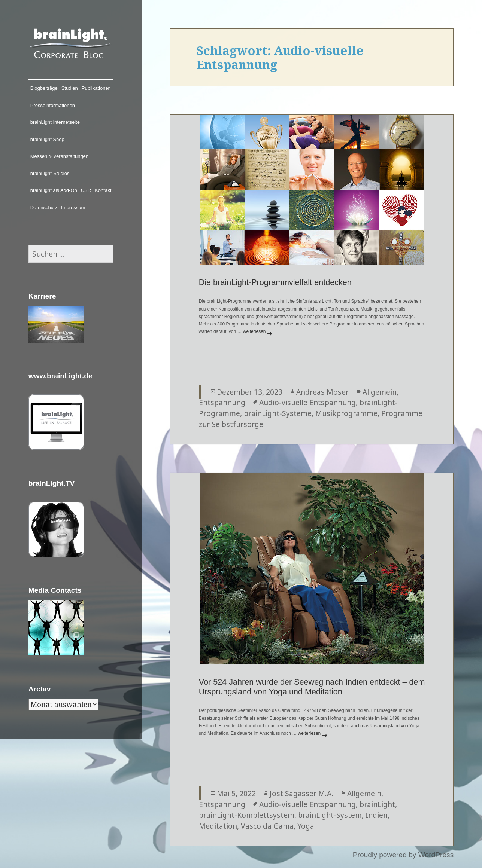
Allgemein (380, 392)
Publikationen (96, 88)
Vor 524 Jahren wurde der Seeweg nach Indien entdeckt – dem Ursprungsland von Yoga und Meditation (312, 687)
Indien (377, 815)
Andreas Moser (322, 392)
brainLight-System (330, 815)
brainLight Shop (47, 139)
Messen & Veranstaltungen (59, 156)
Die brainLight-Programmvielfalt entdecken (275, 282)
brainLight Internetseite (55, 122)
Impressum (73, 207)
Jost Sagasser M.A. (301, 793)
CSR (86, 190)
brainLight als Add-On (54, 190)
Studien (70, 88)
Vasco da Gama (267, 826)
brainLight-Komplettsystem (247, 815)
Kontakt (103, 190)
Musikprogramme (346, 413)
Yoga (306, 826)
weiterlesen (259, 331)
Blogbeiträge (44, 88)
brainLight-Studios (50, 173)
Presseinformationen (53, 105)
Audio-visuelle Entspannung (307, 402)
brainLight (377, 804)
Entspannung (222, 402)
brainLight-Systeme (278, 413)
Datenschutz (44, 207)
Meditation (218, 826)
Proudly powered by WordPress (403, 855)
